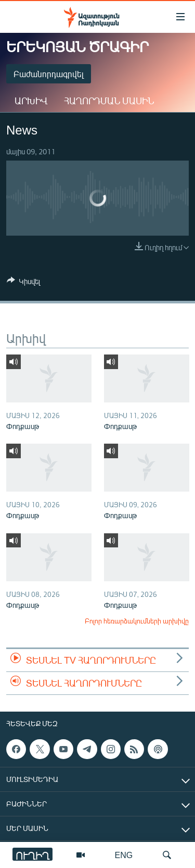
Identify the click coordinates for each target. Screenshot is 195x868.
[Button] (23, 283)
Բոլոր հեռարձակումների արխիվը (137, 621)
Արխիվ (31, 101)
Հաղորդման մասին (109, 101)
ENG (124, 855)
